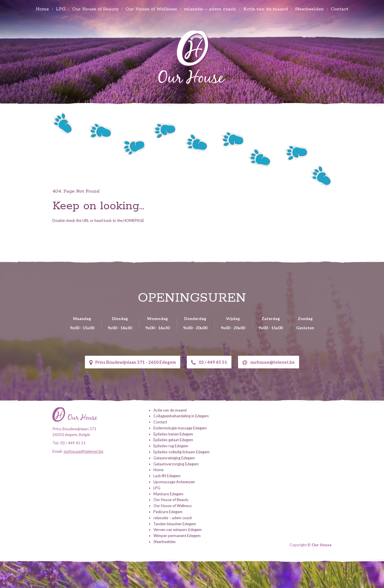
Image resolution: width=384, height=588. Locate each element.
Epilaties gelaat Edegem (173, 440)
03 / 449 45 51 (209, 362)
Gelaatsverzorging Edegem (176, 464)
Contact (340, 9)
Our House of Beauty (95, 9)
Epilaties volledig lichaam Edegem (181, 452)
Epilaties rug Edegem (171, 446)
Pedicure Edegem (168, 512)
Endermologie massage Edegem (180, 428)
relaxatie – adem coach (210, 9)
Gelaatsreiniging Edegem (174, 458)
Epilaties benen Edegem (173, 434)
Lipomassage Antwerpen (174, 482)
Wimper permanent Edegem (177, 536)
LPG (61, 9)
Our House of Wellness (151, 9)
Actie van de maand (266, 9)
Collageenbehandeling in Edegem (181, 416)
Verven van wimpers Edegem (178, 530)
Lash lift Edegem (167, 476)
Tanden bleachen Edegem (175, 524)
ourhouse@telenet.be (269, 362)
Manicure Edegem (168, 494)
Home (42, 9)
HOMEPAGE (134, 220)
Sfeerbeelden (309, 9)
